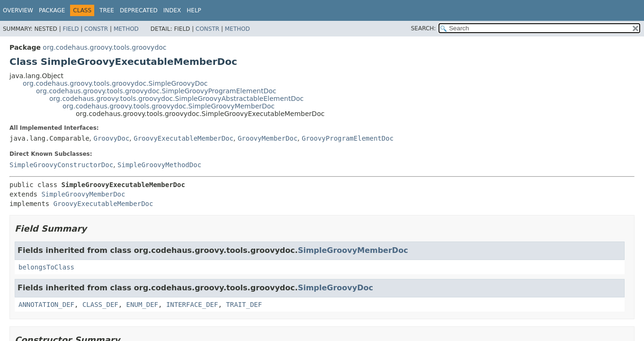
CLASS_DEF (100, 305)
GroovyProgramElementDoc (348, 138)
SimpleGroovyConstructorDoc (61, 165)
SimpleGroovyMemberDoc (83, 194)
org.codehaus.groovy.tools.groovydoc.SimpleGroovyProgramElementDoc (156, 91)
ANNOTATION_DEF (46, 305)
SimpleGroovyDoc (335, 288)
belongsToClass (46, 267)
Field (71, 29)
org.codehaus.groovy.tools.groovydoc (104, 47)
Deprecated (139, 10)
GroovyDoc (111, 138)
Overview (18, 10)
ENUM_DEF (142, 305)
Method (126, 29)
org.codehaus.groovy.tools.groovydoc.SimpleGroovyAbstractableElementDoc (176, 99)
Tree (107, 10)
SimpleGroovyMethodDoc (159, 165)
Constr (96, 29)
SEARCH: (424, 28)
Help (194, 10)
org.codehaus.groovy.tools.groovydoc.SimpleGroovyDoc (115, 83)
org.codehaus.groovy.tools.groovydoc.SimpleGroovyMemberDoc (169, 106)
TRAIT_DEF (244, 305)
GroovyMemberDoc (268, 138)
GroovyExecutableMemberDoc (183, 138)
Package (52, 10)
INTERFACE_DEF (192, 305)
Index (172, 10)
